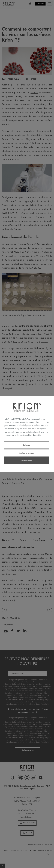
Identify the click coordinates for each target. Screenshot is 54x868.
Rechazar (26, 445)
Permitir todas (26, 461)
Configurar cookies (26, 453)
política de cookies (34, 435)
